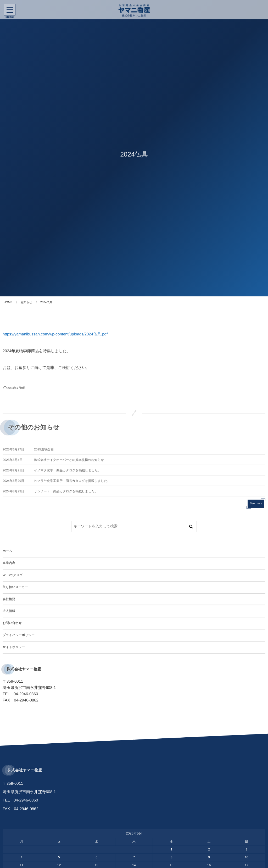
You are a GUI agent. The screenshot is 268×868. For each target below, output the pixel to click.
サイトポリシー (14, 647)
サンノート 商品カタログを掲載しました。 (66, 494)
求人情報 (9, 611)
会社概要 (9, 599)
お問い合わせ (12, 623)
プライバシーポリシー (19, 635)
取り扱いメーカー (15, 587)
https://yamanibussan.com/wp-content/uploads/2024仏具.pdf (55, 334)
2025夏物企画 (44, 452)
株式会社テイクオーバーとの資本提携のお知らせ (69, 463)
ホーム (7, 551)
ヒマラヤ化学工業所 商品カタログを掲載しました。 (72, 484)
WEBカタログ (13, 575)
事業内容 (9, 563)
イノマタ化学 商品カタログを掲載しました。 (68, 473)
